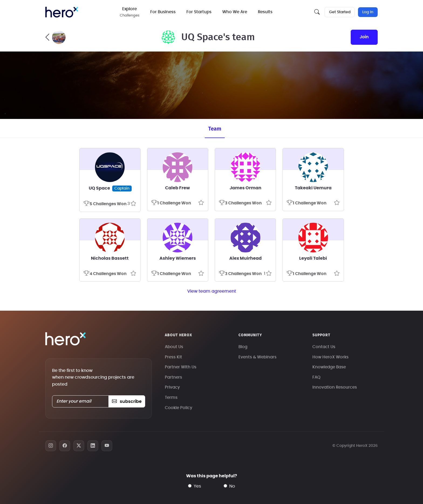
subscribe (127, 402)
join (364, 37)
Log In (368, 12)
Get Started (340, 12)
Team (215, 129)
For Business (163, 12)
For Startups (199, 12)
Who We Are (235, 12)
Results (266, 12)
